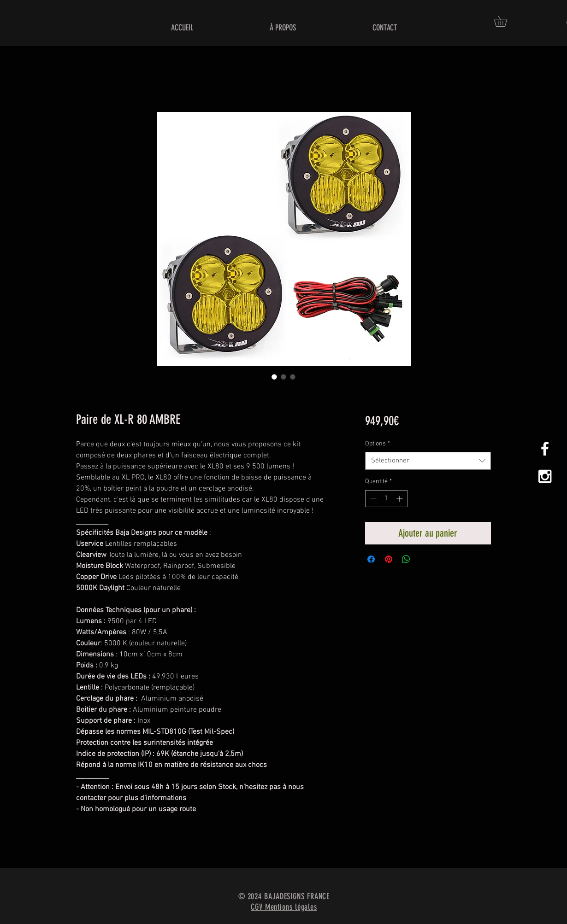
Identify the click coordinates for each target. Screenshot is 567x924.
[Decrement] (372, 499)
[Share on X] (424, 559)
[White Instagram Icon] (545, 476)
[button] (506, 21)
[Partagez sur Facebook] (371, 559)
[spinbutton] (386, 499)
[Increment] (400, 499)
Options (378, 444)
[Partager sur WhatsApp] (406, 559)
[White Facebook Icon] (545, 449)
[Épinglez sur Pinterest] (389, 559)
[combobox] (428, 461)
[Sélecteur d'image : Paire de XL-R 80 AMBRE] (274, 377)
